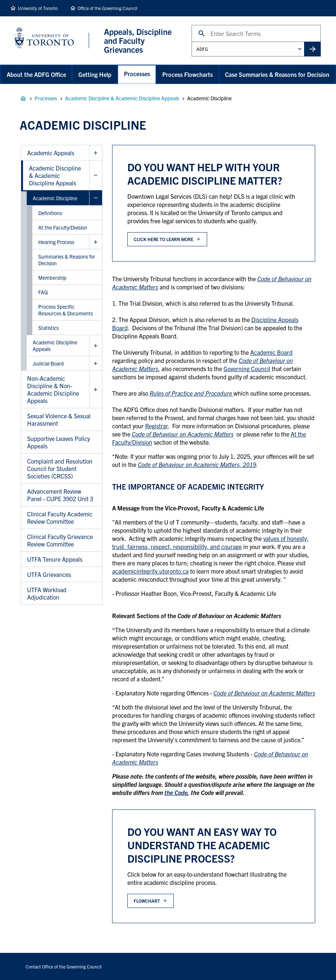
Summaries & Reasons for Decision (67, 260)
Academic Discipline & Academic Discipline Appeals (122, 98)
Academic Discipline (55, 198)
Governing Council (247, 369)
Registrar (156, 426)
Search (191, 25)
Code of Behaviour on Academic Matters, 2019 (197, 464)
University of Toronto (38, 8)
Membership (52, 278)
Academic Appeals (51, 153)
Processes (137, 74)
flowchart (147, 901)
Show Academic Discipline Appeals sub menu (96, 346)
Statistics (48, 328)
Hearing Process (56, 242)
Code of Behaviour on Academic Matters (183, 434)
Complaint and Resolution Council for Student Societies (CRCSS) (60, 468)
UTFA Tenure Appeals (55, 559)
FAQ (43, 292)
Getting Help (95, 74)
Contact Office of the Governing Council (64, 966)
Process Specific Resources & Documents (66, 310)
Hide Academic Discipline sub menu (96, 198)
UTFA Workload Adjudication (47, 593)
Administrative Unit (191, 41)
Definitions (50, 213)
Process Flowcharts (187, 74)
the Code (176, 792)
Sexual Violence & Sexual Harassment (59, 419)
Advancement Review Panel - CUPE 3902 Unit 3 (60, 495)
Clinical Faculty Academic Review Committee (60, 517)
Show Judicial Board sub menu (96, 364)
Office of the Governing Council (107, 8)
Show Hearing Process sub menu (96, 242)
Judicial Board (48, 363)
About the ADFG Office (36, 74)
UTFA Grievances (49, 574)
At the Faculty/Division (63, 227)
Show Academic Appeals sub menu (96, 153)
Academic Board (271, 352)
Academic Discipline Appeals (55, 345)
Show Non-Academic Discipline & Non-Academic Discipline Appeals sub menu (96, 390)
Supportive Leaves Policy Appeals (58, 442)
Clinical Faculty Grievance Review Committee (60, 540)
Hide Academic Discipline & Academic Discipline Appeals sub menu (96, 176)
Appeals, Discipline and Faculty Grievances (23, 98)
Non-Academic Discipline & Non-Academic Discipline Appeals (53, 389)
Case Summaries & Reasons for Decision (277, 74)
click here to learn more (163, 239)
